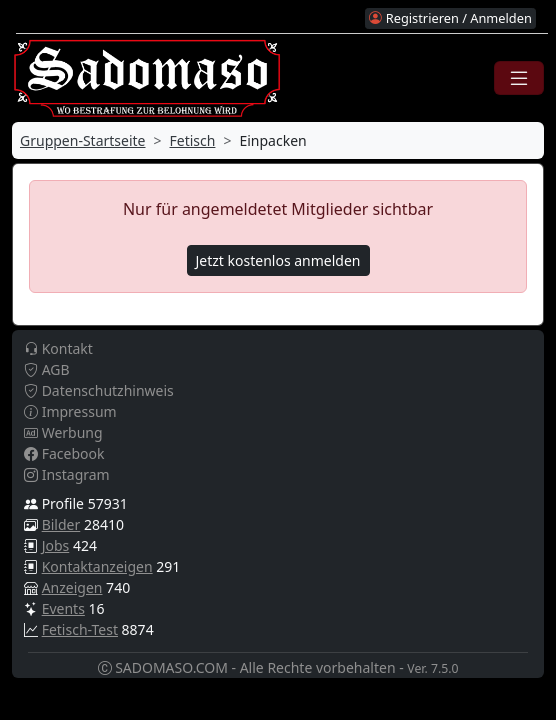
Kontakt (58, 348)
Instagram (67, 474)
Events (63, 608)
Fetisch (193, 140)
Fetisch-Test (80, 629)
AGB (47, 369)
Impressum (70, 411)
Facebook (64, 453)
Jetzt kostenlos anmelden (278, 260)
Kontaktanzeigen (97, 566)
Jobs (56, 545)
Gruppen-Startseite (83, 140)
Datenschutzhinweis (99, 390)
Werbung (63, 432)
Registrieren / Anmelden (450, 18)
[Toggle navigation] (519, 78)
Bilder (61, 524)
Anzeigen (72, 587)
